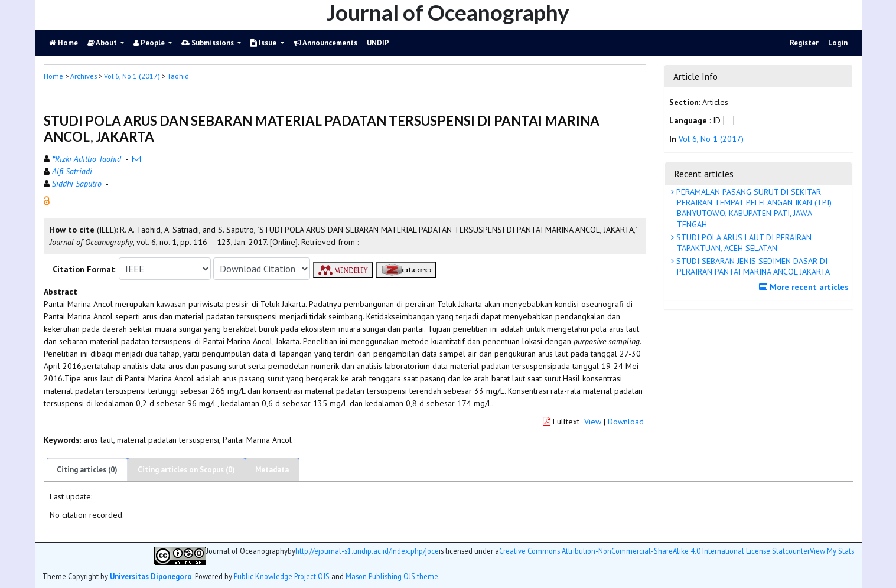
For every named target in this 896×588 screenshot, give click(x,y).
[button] (47, 200)
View (593, 422)
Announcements (325, 43)
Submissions (208, 43)
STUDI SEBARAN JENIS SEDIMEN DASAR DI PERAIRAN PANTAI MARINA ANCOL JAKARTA (752, 266)
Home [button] (53, 76)
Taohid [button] (178, 76)
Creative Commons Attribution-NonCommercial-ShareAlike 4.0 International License (635, 551)
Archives (84, 76)
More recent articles (805, 287)
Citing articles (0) (87, 470)
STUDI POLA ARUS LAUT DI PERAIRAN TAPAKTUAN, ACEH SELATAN (743, 243)
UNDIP (378, 43)
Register (804, 43)
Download (626, 422)
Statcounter (791, 551)
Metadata (272, 470)
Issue (264, 43)
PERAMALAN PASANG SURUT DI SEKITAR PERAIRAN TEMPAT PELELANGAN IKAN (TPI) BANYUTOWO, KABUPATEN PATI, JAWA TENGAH (753, 208)
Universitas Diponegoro (151, 576)
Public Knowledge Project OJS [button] (282, 576)
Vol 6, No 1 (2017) (132, 76)
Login (838, 43)
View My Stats (832, 551)
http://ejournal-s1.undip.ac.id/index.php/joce (367, 551)
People (150, 43)
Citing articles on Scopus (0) (186, 470)
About (103, 43)
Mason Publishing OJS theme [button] (392, 576)
